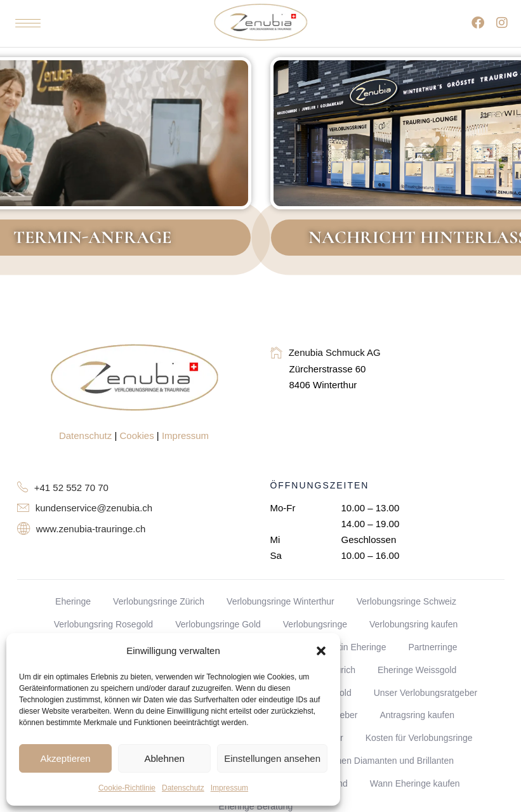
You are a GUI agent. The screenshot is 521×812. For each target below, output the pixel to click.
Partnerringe (432, 647)
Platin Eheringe (356, 647)
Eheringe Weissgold (417, 670)
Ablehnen (164, 758)
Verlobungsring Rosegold (103, 624)
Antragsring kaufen (417, 715)
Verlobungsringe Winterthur (280, 601)
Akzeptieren (65, 758)
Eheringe (73, 601)
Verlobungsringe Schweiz (406, 601)
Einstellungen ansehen (272, 758)
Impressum (229, 788)
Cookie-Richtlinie (127, 788)
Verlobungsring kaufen (413, 624)
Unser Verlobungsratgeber (425, 693)
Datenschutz (183, 788)
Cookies (137, 435)
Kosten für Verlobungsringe (419, 738)
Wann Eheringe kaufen (415, 783)
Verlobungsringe (315, 624)
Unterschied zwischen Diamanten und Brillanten (359, 761)
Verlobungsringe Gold (218, 624)
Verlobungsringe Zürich (159, 601)
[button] (321, 651)
